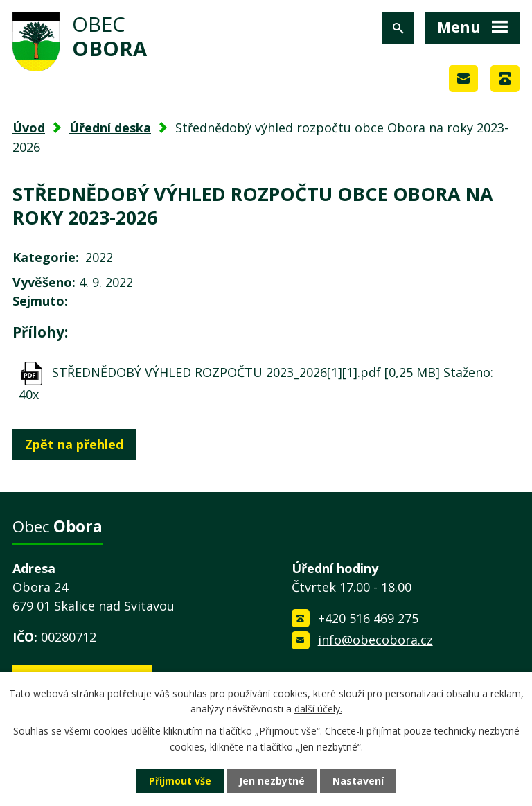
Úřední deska (110, 128)
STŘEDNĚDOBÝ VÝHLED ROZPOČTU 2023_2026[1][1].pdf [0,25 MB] (246, 372)
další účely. (318, 709)
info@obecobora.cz (375, 640)
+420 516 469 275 (368, 618)
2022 (99, 257)
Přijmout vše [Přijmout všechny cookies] (180, 781)
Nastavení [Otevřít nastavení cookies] (358, 781)
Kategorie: (46, 257)
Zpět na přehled (74, 444)
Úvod (29, 128)
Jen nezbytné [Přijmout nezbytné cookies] (272, 781)
